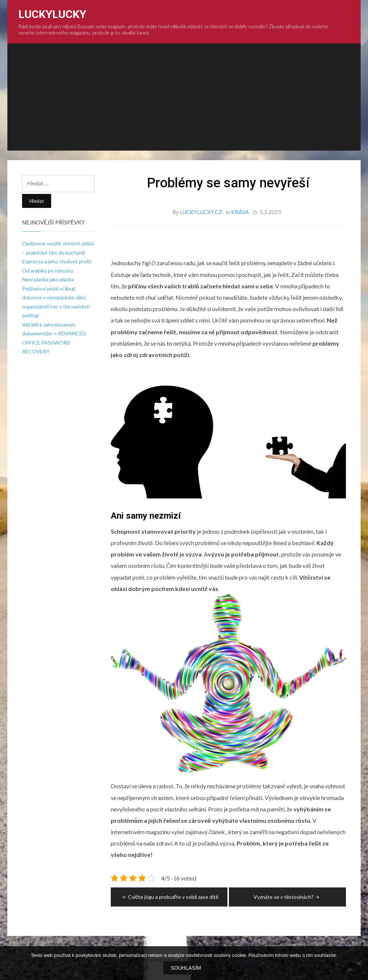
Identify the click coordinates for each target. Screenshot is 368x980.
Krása (240, 212)
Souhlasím (186, 968)
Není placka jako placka (48, 279)
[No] (359, 963)
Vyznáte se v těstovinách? (287, 897)
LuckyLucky (52, 14)
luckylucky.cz (201, 212)
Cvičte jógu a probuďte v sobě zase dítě (170, 897)
